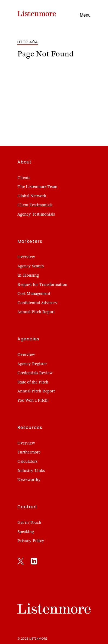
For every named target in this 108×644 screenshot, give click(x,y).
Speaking (26, 532)
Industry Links (31, 471)
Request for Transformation (42, 285)
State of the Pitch (33, 382)
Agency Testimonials (36, 214)
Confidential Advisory (37, 303)
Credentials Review (35, 373)
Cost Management (34, 294)
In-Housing (28, 275)
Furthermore (29, 452)
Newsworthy (29, 480)
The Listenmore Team (37, 187)
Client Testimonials (35, 205)
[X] (21, 562)
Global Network (32, 196)
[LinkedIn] (34, 562)
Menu (85, 15)
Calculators (27, 461)
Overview (26, 257)
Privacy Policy (31, 541)
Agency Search (31, 266)
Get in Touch (29, 522)
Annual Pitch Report (36, 312)
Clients (24, 178)
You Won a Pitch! (33, 400)
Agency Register (32, 364)
